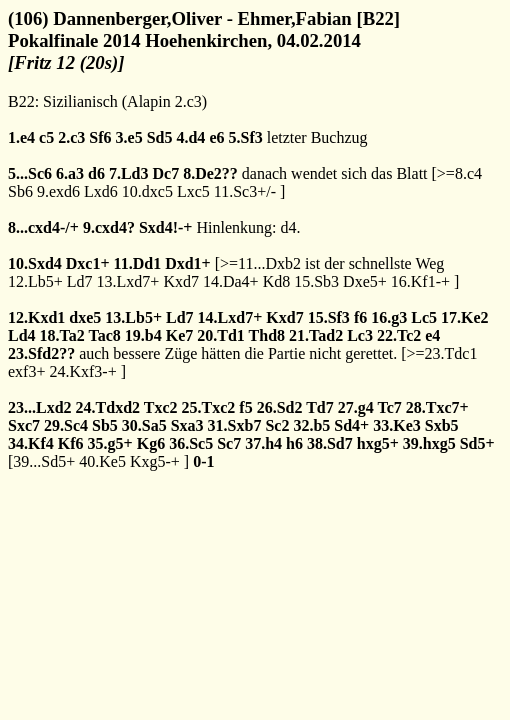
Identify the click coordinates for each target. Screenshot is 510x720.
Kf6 (71, 443)
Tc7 (389, 407)
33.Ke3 (397, 425)
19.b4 (143, 335)
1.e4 (21, 137)
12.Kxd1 (36, 317)
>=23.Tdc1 (442, 353)
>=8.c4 (459, 173)
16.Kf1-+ (420, 281)
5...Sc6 (30, 173)
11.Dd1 (138, 263)
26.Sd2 (280, 407)
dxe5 (85, 317)
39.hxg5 (429, 443)
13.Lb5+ (133, 317)
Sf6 (100, 137)
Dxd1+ (188, 263)
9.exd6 (58, 191)
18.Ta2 (62, 335)
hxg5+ (378, 443)
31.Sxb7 (235, 425)
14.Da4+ (231, 281)
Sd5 (160, 137)
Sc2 (277, 425)
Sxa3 (187, 425)
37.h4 (263, 443)
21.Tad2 (316, 335)
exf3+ (26, 371)
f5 (245, 407)
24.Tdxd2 (108, 407)
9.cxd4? (109, 227)
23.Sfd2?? (41, 353)
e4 (432, 335)
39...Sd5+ (44, 461)
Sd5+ (477, 443)
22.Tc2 (399, 335)
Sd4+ (351, 425)
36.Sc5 (191, 443)
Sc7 (229, 443)
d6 (96, 173)
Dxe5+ (365, 281)
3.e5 (129, 137)
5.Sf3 (245, 137)
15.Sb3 (316, 281)
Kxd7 (181, 281)
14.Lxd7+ (230, 317)
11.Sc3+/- (245, 191)
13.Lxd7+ (128, 281)
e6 (216, 137)
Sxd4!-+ (166, 227)
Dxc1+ (88, 263)
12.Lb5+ (35, 281)
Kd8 (277, 281)
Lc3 (360, 335)
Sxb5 (442, 425)
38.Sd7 (330, 443)
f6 (360, 317)
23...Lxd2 (40, 407)
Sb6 (20, 191)
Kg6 (151, 443)
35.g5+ (110, 443)
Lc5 (424, 317)
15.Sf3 (329, 317)
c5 (46, 137)
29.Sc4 (66, 425)
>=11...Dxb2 (260, 263)
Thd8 (267, 335)
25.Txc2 (209, 407)
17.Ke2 (465, 317)
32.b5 (311, 425)
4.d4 (190, 137)
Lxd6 (101, 191)
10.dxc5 (147, 191)
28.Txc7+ (437, 407)
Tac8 (105, 335)
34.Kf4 (31, 443)
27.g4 (356, 407)
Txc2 (161, 407)
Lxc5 (193, 191)
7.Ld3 (129, 173)
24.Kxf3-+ (82, 371)
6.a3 (70, 173)
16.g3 (389, 317)
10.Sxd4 (35, 263)
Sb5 (105, 425)
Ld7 (80, 281)
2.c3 (71, 137)
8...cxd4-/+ (43, 227)
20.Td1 (221, 335)
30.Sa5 (144, 425)
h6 (294, 443)
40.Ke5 (102, 461)
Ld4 (22, 335)
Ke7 (180, 335)
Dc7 (165, 173)
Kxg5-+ (155, 461)
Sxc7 (24, 425)
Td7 (320, 407)
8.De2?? (210, 173)
